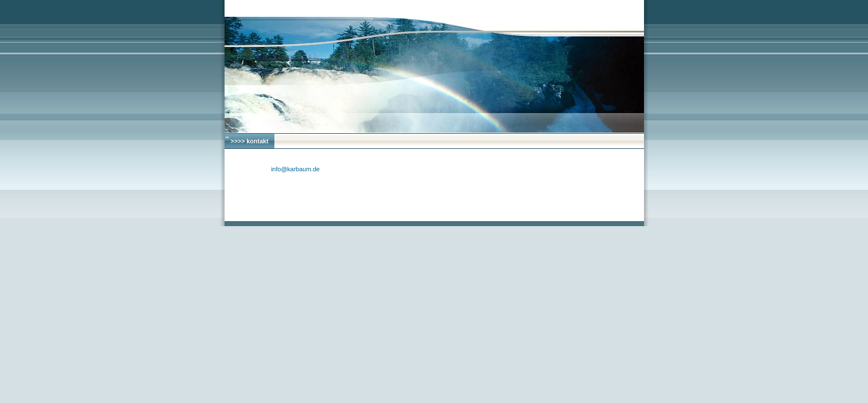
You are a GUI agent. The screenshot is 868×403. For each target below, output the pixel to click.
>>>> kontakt (250, 141)
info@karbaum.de (295, 169)
